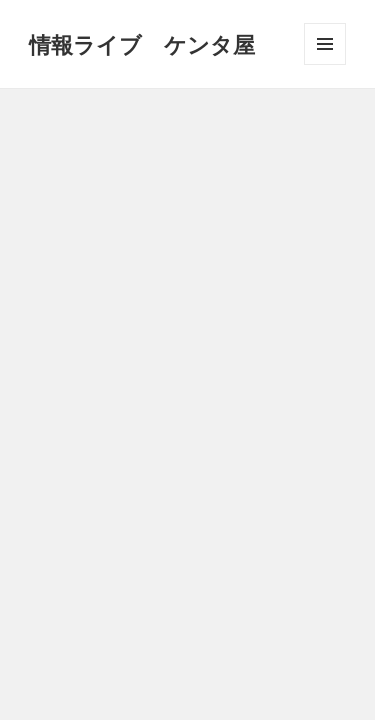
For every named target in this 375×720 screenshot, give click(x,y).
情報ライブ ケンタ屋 (142, 44)
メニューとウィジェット (325, 64)
